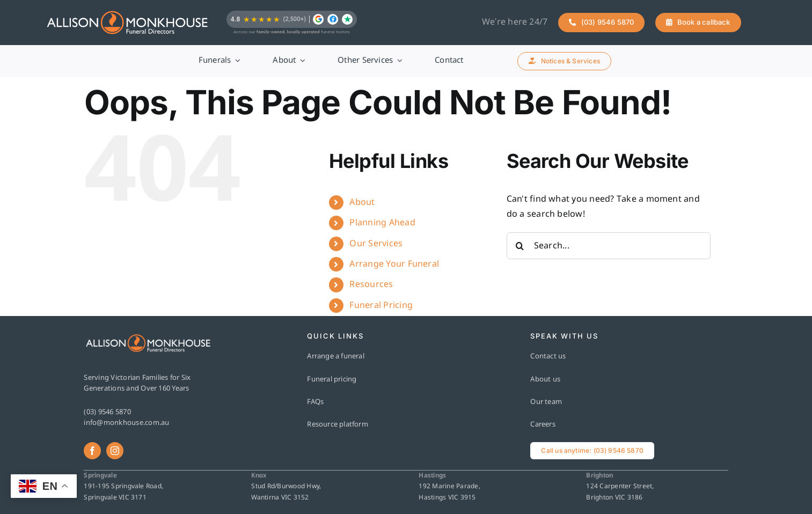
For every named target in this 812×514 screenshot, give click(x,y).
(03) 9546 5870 (107, 412)
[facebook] (92, 451)
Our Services (376, 244)
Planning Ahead (382, 223)
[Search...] (609, 246)
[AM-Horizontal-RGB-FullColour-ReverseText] (127, 23)
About (362, 203)
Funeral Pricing (381, 306)
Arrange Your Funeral (394, 264)
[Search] (520, 246)
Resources (371, 285)
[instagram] (115, 451)
